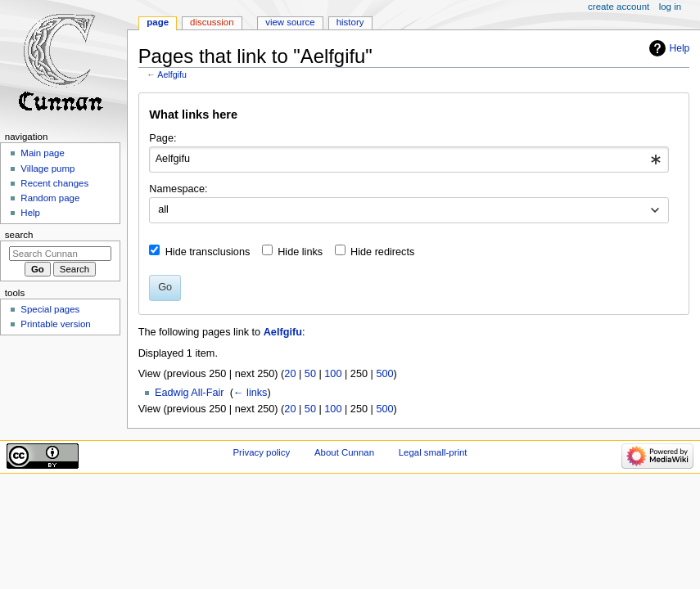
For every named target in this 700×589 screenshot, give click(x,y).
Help (680, 48)
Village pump (47, 169)
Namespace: (178, 189)
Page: (163, 138)
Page (158, 22)
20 (290, 374)
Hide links (300, 252)
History (350, 22)
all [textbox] (163, 209)
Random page (50, 198)
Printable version (55, 324)
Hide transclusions (208, 252)
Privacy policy (261, 452)
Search (19, 235)
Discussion (212, 22)
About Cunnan (344, 452)
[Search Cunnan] (60, 254)
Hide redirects (382, 252)
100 (333, 374)
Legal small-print (433, 452)
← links (251, 393)
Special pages (50, 309)
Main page (43, 153)
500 (384, 374)
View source (290, 22)
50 (310, 374)
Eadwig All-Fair (190, 393)
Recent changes (54, 183)
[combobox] (409, 160)
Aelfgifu (172, 74)
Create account (619, 7)
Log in (670, 7)
